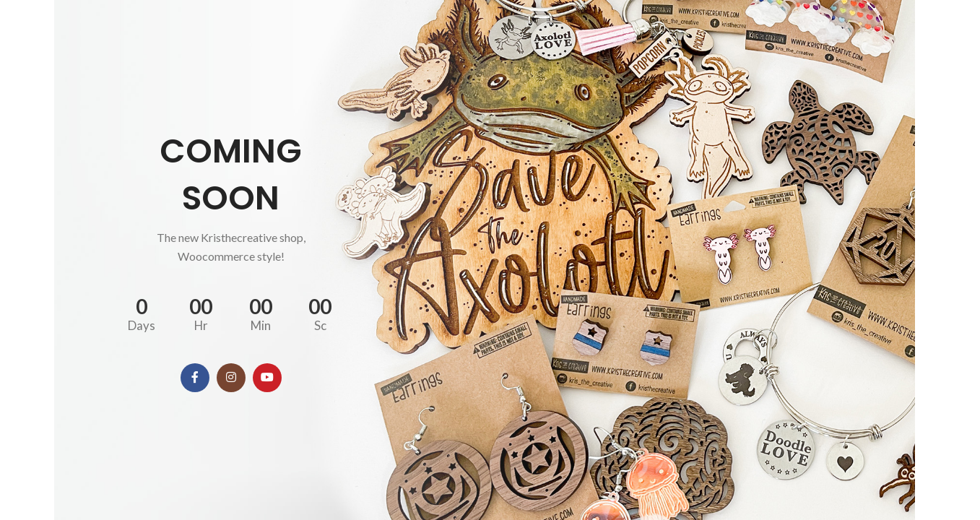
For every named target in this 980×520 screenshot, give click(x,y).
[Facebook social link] (195, 378)
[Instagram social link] (231, 378)
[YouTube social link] (267, 378)
